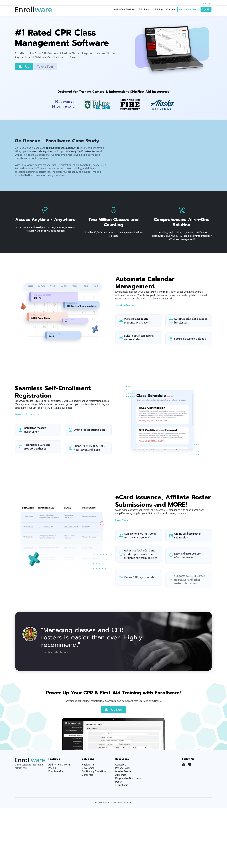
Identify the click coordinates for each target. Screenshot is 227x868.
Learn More (123, 535)
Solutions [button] (144, 9)
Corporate (87, 775)
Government (89, 768)
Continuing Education (94, 771)
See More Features (127, 320)
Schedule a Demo (188, 10)
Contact (171, 9)
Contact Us (121, 765)
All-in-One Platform (124, 9)
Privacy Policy (123, 768)
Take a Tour (45, 66)
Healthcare (88, 765)
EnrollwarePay (56, 771)
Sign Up (206, 9)
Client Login (206, 4)
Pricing (159, 9)
